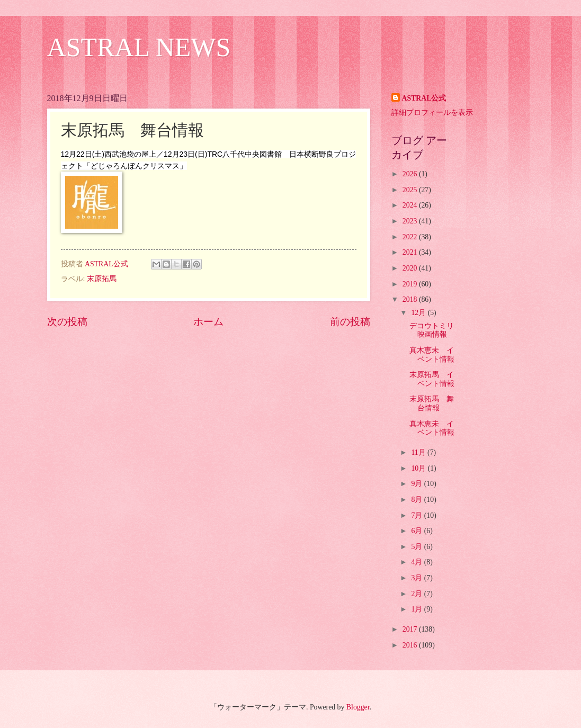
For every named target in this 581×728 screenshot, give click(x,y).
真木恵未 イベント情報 (432, 355)
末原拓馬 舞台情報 (432, 403)
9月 (417, 484)
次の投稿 (67, 322)
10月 (419, 468)
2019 (411, 284)
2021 (411, 252)
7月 (417, 515)
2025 (411, 190)
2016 (411, 645)
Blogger (358, 707)
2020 (411, 268)
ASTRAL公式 (424, 98)
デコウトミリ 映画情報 (432, 330)
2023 (411, 221)
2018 (411, 299)
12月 (419, 313)
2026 (411, 174)
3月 (417, 578)
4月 (417, 562)
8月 (417, 500)
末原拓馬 (102, 279)
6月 (417, 531)
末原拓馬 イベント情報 (432, 379)
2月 (417, 594)
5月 (417, 547)
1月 (417, 609)
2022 (411, 237)
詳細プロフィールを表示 (432, 113)
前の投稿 (350, 322)
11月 (419, 452)
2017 (411, 629)
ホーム (208, 322)
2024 (411, 205)
